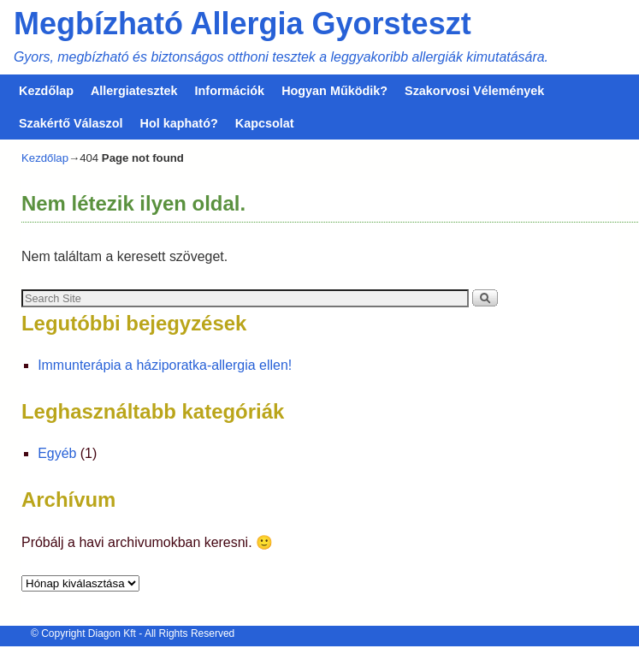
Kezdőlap (46, 91)
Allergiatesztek (134, 91)
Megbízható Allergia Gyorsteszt (243, 24)
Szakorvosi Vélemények (474, 91)
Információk (230, 91)
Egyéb (57, 453)
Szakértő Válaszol (71, 123)
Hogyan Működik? (334, 91)
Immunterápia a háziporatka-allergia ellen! (165, 365)
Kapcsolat (265, 123)
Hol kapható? (179, 123)
